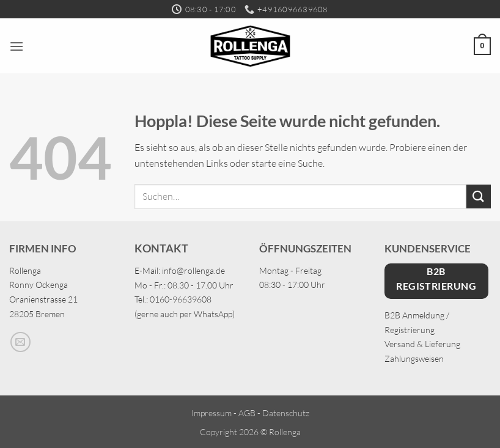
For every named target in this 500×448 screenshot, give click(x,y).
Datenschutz (286, 413)
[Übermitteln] (479, 196)
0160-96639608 (181, 299)
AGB (247, 413)
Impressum (211, 413)
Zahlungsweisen (414, 358)
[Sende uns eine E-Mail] (20, 342)
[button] (17, 46)
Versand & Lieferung (422, 344)
